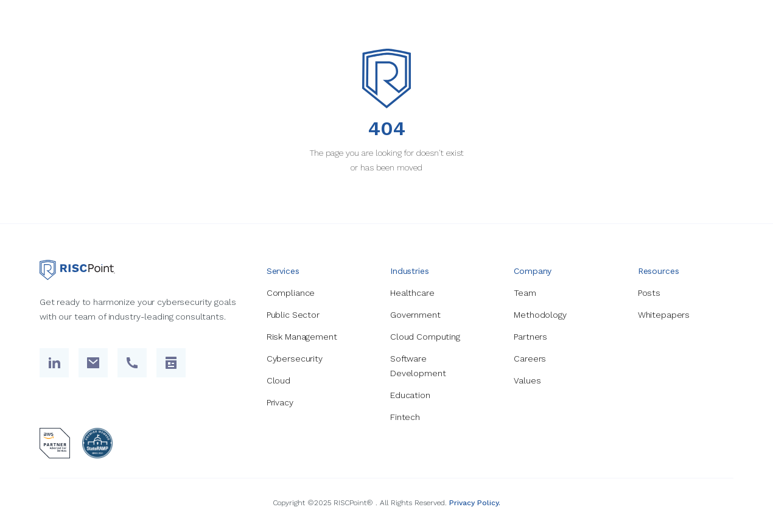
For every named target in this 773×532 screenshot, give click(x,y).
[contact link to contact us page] (171, 363)
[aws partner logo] (55, 443)
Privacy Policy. (475, 503)
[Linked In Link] (54, 363)
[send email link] (93, 363)
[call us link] (132, 363)
